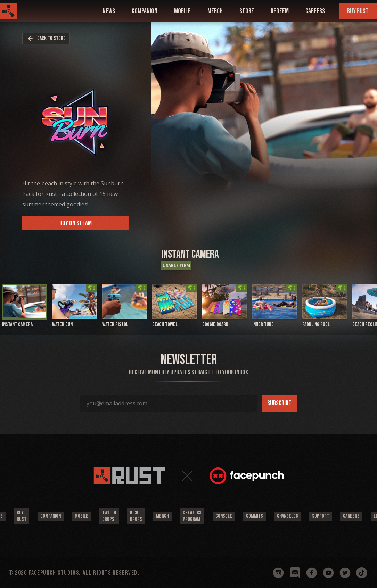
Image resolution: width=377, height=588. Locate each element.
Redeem (280, 11)
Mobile (81, 516)
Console (224, 516)
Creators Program (192, 516)
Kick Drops (136, 516)
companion (145, 11)
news (109, 11)
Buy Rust (358, 11)
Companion (51, 516)
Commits (255, 516)
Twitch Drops (109, 516)
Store (247, 11)
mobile (182, 11)
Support (321, 516)
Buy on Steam (76, 223)
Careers (315, 11)
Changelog (288, 516)
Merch (215, 11)
